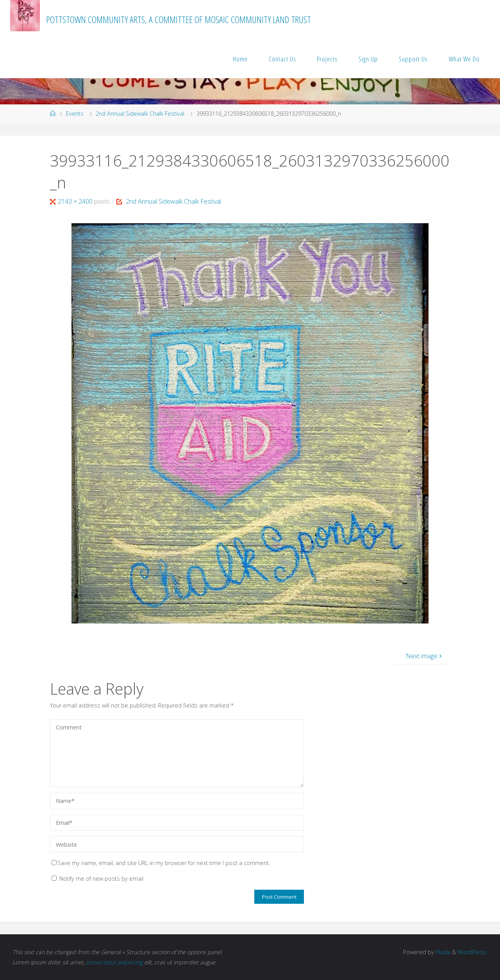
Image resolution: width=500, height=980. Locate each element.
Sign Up (368, 59)
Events (75, 114)
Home (240, 59)
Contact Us (282, 59)
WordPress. (472, 952)
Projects (327, 59)
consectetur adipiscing (114, 962)
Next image (425, 656)
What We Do (464, 59)
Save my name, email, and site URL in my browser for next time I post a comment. (161, 863)
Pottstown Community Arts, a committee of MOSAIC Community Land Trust (179, 19)
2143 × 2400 (76, 201)
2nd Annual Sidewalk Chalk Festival (140, 114)
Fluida (442, 952)
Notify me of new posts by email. (102, 879)
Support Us (413, 59)
